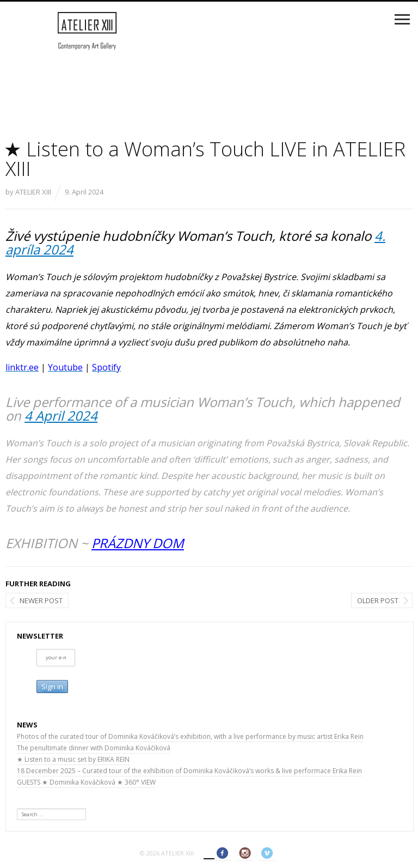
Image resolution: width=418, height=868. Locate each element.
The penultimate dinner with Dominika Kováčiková (94, 748)
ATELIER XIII (33, 192)
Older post (378, 600)
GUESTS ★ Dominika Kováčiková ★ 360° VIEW (86, 782)
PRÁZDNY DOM (138, 543)
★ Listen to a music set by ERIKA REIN (73, 759)
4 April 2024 (61, 415)
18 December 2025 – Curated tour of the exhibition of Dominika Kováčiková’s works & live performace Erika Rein (189, 771)
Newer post (41, 600)
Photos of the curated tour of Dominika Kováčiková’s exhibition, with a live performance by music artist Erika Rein (190, 736)
